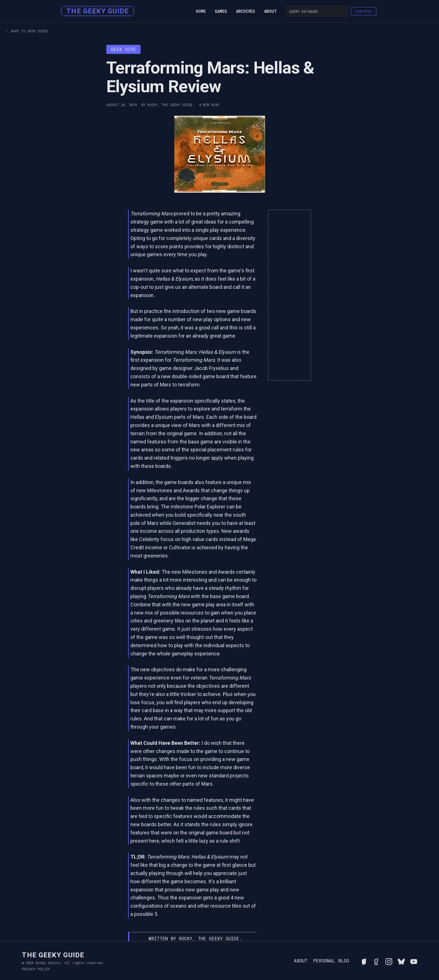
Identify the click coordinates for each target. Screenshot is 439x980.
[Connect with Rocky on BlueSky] (401, 961)
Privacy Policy (36, 969)
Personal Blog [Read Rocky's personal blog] (331, 961)
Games (221, 11)
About (271, 11)
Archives (246, 11)
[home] (96, 11)
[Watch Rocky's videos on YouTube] (414, 961)
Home (201, 11)
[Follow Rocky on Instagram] (389, 961)
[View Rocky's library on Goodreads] (376, 961)
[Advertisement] (290, 295)
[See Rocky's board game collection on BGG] (364, 961)
